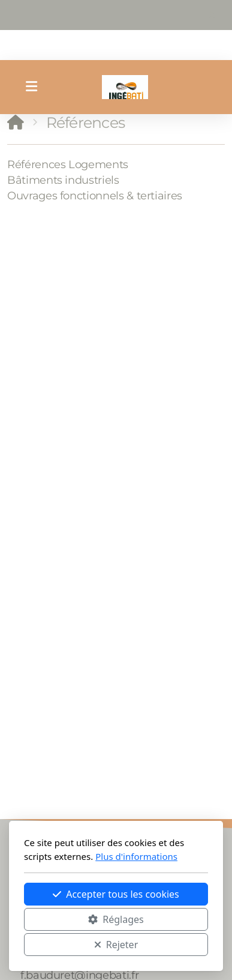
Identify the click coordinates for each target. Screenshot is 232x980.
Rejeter (116, 945)
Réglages (116, 919)
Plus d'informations (136, 856)
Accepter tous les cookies (116, 894)
